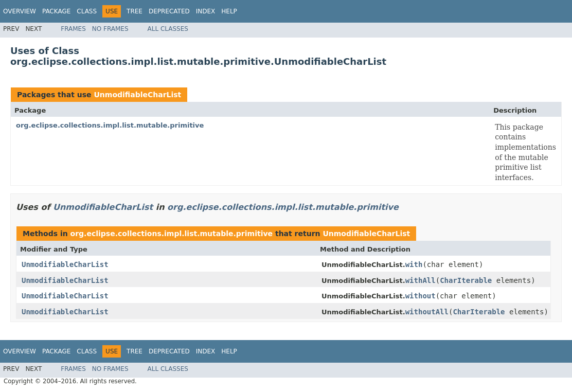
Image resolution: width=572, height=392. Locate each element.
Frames (73, 29)
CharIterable (466, 280)
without (421, 296)
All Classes (168, 29)
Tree (135, 11)
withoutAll (427, 312)
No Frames (110, 29)
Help (229, 11)
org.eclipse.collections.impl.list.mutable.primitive (110, 125)
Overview (20, 11)
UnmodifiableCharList (137, 95)
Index (206, 11)
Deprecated (169, 11)
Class (87, 11)
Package (56, 11)
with (414, 264)
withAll (421, 280)
